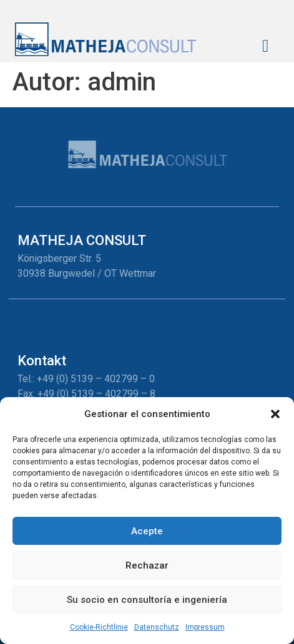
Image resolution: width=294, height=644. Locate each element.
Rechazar (147, 565)
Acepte (147, 531)
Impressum (205, 627)
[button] (275, 414)
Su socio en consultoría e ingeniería (147, 600)
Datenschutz (157, 627)
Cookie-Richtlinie (99, 627)
